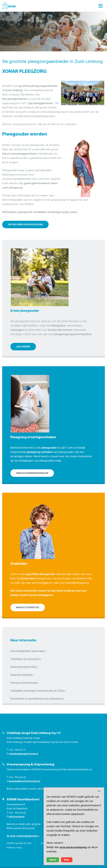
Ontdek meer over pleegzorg (25, 224)
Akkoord (53, 860)
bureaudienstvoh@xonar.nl (24, 781)
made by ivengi (14, 848)
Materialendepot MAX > (24, 667)
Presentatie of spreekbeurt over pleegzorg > (37, 699)
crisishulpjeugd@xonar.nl (23, 754)
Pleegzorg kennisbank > (25, 683)
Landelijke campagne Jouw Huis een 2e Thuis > (38, 691)
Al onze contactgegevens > (23, 836)
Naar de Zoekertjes (28, 607)
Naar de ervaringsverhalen (32, 473)
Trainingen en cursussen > (26, 659)
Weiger (67, 860)
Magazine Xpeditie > (22, 675)
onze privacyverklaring (73, 847)
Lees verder (23, 347)
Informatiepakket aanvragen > (28, 651)
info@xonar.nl (17, 817)
